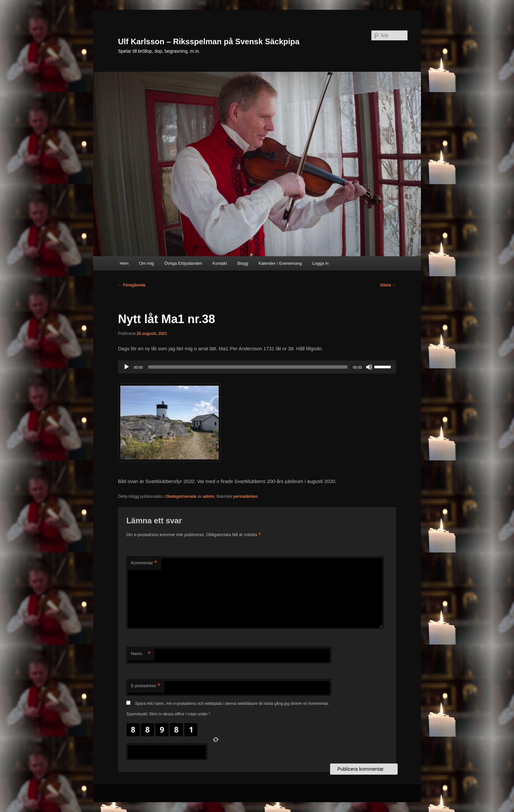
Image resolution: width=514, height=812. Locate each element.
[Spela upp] (127, 367)
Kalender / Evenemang (280, 263)
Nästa (388, 285)
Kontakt (220, 263)
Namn (141, 654)
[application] (257, 367)
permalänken (246, 496)
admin (209, 496)
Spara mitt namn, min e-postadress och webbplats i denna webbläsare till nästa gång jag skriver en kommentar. (232, 704)
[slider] (248, 367)
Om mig (147, 263)
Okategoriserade (181, 496)
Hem (124, 263)
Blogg (243, 263)
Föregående (132, 285)
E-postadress (145, 686)
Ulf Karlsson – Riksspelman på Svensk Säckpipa (209, 41)
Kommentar (144, 563)
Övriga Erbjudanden (183, 263)
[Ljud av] (369, 367)
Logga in (320, 263)
